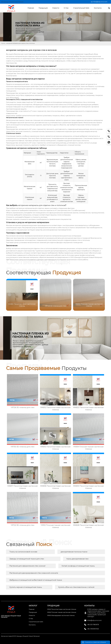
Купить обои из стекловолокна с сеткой (76, 587)
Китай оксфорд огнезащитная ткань (78, 566)
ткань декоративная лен (77, 559)
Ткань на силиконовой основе (23, 552)
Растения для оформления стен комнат (27, 566)
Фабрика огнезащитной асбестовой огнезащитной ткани (36, 580)
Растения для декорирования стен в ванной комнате (34, 573)
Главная (3, 43)
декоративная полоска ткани (74, 552)
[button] (101, 295)
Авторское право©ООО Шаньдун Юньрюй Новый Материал (20, 636)
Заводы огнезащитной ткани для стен (27, 559)
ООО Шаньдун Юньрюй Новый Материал (86, 257)
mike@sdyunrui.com (100, 2)
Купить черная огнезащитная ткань (26, 587)
